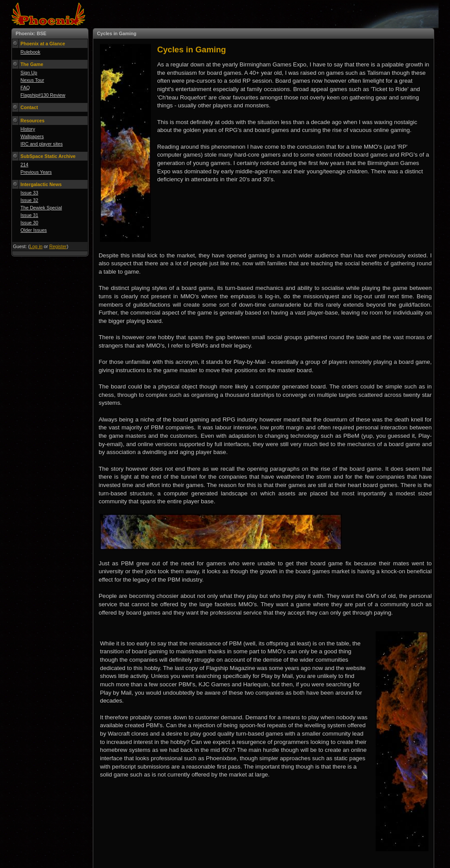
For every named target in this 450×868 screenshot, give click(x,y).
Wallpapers (32, 136)
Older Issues (34, 230)
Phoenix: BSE (31, 33)
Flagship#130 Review (43, 95)
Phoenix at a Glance (43, 44)
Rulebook (31, 52)
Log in (36, 246)
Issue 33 (29, 193)
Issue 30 (29, 223)
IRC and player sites (42, 144)
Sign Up (29, 73)
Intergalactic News (41, 184)
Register (58, 246)
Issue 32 (29, 200)
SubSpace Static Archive (48, 156)
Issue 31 (29, 215)
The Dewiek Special (41, 208)
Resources (33, 121)
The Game (32, 64)
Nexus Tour (33, 80)
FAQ (25, 88)
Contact (29, 107)
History (28, 129)
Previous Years (36, 172)
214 (25, 165)
